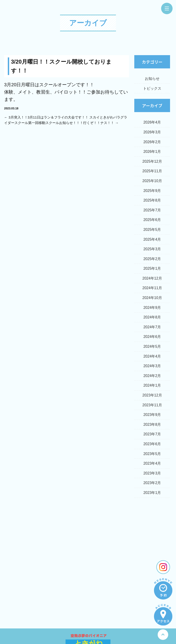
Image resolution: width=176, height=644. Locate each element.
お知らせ (152, 79)
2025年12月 (152, 161)
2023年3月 (152, 473)
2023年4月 (152, 463)
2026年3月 (152, 132)
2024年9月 (152, 308)
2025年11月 (152, 171)
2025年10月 (152, 181)
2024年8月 (152, 317)
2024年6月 (152, 337)
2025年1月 (152, 268)
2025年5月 (152, 230)
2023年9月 (152, 415)
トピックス (152, 88)
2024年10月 (152, 298)
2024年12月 (152, 278)
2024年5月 (152, 346)
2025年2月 (152, 259)
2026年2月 (152, 142)
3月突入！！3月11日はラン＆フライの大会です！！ (48, 117)
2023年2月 (152, 483)
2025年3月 (152, 249)
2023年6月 (152, 444)
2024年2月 (152, 376)
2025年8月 (152, 200)
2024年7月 (152, 327)
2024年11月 (152, 288)
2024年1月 (152, 385)
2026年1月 (152, 152)
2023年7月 (152, 434)
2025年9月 (152, 191)
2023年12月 (152, 395)
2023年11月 (152, 405)
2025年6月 (152, 220)
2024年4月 (152, 356)
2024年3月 (152, 366)
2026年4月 (152, 122)
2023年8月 (152, 424)
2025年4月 (152, 239)
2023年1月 (152, 493)
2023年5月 (152, 454)
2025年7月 (152, 210)
